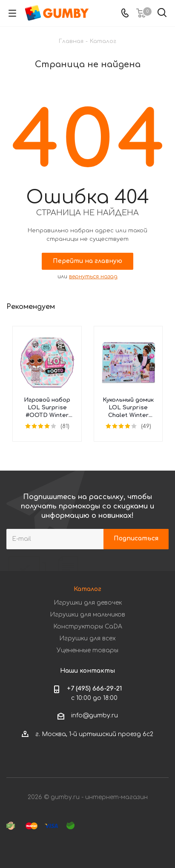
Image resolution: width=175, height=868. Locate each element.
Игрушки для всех (87, 638)
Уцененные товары (87, 650)
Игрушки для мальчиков (87, 615)
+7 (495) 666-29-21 (95, 689)
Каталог (87, 589)
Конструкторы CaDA (88, 627)
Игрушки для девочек (88, 603)
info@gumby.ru (95, 715)
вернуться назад (93, 277)
